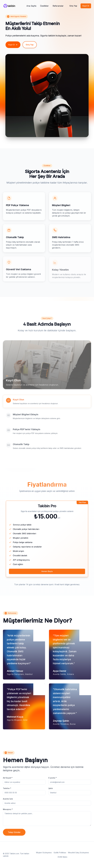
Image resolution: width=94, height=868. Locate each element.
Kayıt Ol (86, 6)
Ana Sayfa (31, 6)
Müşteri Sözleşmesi (44, 853)
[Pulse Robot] (9, 6)
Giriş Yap (73, 6)
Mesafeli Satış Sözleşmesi (78, 853)
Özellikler (44, 6)
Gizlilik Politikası (60, 853)
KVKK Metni (62, 857)
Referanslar (58, 6)
